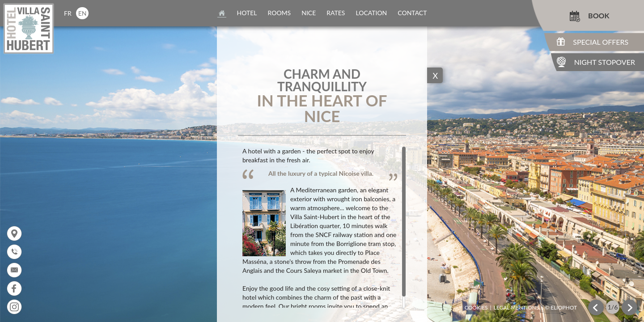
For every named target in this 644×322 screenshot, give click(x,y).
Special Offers (601, 42)
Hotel (247, 13)
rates (336, 13)
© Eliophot (561, 308)
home (222, 13)
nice (309, 13)
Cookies (476, 308)
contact (412, 13)
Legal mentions (517, 308)
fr (68, 13)
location (371, 13)
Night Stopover (605, 62)
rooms (280, 13)
